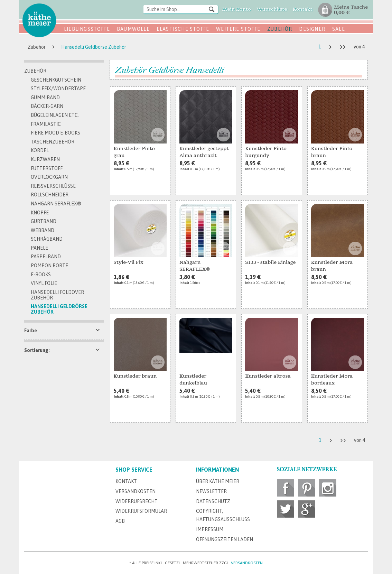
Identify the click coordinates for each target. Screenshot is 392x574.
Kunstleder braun (135, 376)
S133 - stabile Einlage (270, 262)
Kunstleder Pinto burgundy (266, 152)
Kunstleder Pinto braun (332, 152)
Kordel (40, 150)
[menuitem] (181, 10)
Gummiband (45, 98)
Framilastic (46, 124)
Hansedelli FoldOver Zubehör (57, 295)
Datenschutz (213, 501)
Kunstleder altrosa (268, 376)
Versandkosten (136, 491)
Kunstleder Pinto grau (134, 152)
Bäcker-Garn (47, 106)
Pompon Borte (49, 266)
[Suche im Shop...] (181, 9)
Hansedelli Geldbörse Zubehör (59, 309)
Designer (312, 29)
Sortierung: (37, 350)
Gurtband (44, 221)
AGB (120, 521)
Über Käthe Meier (218, 481)
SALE (339, 29)
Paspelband (46, 257)
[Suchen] (212, 9)
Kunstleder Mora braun (332, 266)
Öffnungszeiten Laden (225, 539)
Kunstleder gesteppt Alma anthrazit (204, 152)
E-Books (41, 275)
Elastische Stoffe (183, 29)
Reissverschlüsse (53, 186)
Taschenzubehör (53, 142)
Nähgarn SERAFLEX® (56, 204)
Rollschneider (50, 195)
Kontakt (126, 481)
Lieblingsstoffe (87, 29)
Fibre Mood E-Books (55, 133)
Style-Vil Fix (129, 262)
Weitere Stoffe (238, 29)
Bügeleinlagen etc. (55, 115)
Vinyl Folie (44, 283)
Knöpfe (40, 213)
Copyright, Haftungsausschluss (223, 515)
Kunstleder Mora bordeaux (332, 379)
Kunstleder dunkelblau (193, 379)
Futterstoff (47, 168)
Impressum (210, 529)
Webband (43, 230)
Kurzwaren (45, 159)
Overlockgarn (49, 177)
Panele (39, 248)
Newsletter (211, 491)
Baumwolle (133, 29)
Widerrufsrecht (137, 501)
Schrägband (47, 239)
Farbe (31, 331)
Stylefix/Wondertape (58, 89)
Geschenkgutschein (56, 80)
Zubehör (280, 29)
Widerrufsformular (141, 511)
